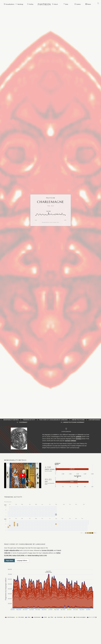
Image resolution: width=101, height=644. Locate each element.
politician (79, 437)
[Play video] (23, 475)
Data (67, 4)
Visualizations (10, 4)
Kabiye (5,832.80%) (18, 556)
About (56, 4)
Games (78, 4)
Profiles (31, 4)
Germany (78, 439)
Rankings (20, 4)
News (89, 4)
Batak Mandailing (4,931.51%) (37, 556)
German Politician (71, 441)
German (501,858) (47, 551)
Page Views (10, 561)
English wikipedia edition (12, 551)
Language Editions (22, 561)
